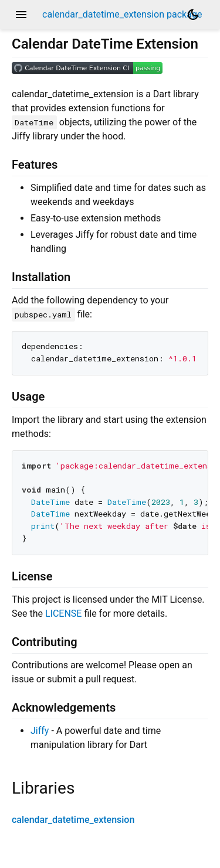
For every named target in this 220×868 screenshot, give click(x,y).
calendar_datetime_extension (73, 820)
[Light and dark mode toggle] (193, 15)
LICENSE (63, 614)
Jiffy (40, 731)
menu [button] (21, 15)
